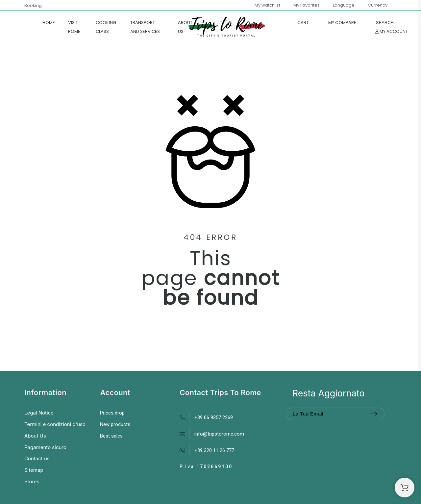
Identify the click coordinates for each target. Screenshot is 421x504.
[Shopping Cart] (405, 488)
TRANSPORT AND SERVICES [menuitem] (145, 27)
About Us (35, 436)
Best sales (111, 436)
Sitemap (34, 470)
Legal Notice (39, 413)
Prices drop (112, 413)
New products (115, 424)
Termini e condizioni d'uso (55, 424)
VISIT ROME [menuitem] (74, 27)
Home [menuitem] (49, 23)
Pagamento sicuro (45, 447)
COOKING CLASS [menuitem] (106, 27)
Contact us (37, 458)
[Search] (385, 23)
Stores (32, 481)
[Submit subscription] (374, 414)
